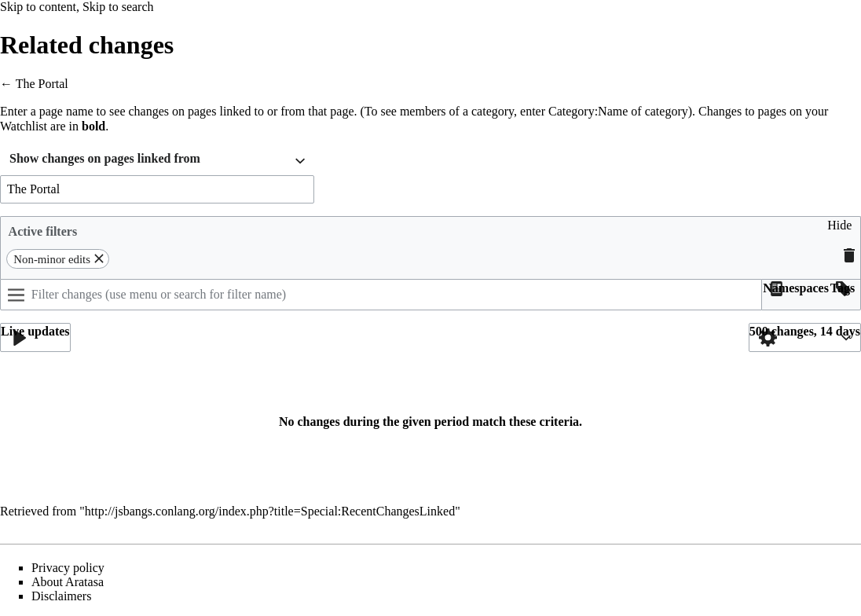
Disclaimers (61, 596)
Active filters (43, 231)
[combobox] (157, 161)
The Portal (42, 84)
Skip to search (118, 7)
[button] (839, 231)
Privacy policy (68, 568)
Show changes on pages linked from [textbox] (105, 158)
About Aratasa (68, 582)
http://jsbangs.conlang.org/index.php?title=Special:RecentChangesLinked (270, 511)
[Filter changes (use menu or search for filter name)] (381, 295)
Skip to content (38, 7)
